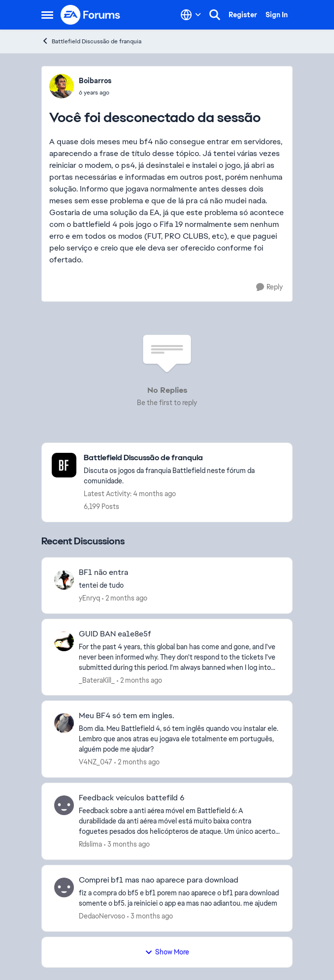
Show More (167, 952)
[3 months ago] (127, 844)
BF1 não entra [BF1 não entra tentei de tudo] (103, 572)
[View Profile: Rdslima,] (64, 805)
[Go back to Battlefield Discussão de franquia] (183, 458)
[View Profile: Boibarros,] (62, 86)
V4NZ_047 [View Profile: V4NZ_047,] (96, 762)
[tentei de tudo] (179, 585)
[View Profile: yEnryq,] (64, 580)
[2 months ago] (125, 598)
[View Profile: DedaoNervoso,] (64, 887)
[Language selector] (191, 15)
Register (243, 15)
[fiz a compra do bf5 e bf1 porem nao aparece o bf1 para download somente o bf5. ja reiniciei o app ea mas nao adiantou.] (179, 898)
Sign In (277, 15)
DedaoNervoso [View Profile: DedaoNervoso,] (102, 916)
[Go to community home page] (91, 15)
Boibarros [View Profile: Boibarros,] (95, 81)
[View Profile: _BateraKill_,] (64, 641)
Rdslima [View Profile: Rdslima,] (90, 844)
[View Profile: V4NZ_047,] (64, 723)
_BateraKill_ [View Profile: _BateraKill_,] (97, 680)
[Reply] (269, 287)
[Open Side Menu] (47, 15)
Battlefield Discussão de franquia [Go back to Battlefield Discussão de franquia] (91, 41)
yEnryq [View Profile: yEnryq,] (89, 598)
